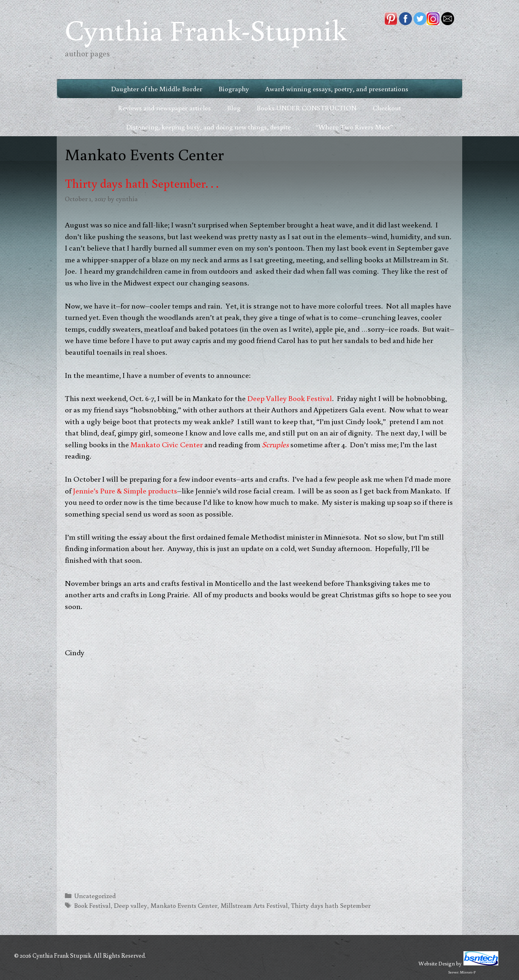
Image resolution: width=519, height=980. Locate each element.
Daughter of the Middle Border (157, 89)
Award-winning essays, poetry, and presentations (337, 89)
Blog (234, 108)
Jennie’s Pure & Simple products (125, 490)
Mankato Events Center (184, 905)
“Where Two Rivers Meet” (354, 127)
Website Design (437, 963)
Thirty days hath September (331, 905)
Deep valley (131, 905)
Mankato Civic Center (167, 444)
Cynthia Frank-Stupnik (206, 29)
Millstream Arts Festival (254, 905)
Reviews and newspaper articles (164, 108)
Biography (234, 89)
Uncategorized (95, 895)
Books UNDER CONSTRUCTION (307, 108)
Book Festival (92, 905)
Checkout (387, 108)
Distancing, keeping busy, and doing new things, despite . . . (213, 127)
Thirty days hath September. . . (142, 183)
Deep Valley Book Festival (290, 398)
